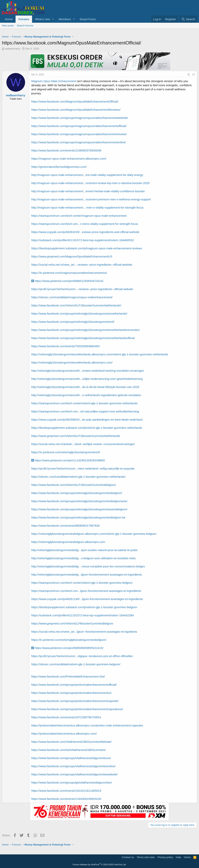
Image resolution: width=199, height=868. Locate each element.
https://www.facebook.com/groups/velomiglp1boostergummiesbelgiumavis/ (79, 501)
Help (178, 857)
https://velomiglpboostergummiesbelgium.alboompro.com (68, 542)
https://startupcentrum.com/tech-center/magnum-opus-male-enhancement (79, 216)
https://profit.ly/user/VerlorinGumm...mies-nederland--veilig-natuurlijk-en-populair (83, 468)
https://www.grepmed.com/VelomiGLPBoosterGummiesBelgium (72, 623)
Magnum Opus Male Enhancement (54, 81)
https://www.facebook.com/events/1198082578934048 (66, 150)
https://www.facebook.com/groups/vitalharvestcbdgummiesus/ (71, 758)
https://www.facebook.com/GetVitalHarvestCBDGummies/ (69, 750)
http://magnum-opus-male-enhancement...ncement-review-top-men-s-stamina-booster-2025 (90, 183)
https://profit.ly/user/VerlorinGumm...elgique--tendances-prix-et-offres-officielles (82, 656)
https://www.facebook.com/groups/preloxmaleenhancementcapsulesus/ (77, 709)
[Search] (188, 19)
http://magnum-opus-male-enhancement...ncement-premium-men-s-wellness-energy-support (91, 199)
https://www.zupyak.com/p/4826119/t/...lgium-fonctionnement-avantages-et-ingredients (87, 599)
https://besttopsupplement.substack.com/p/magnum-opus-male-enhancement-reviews (87, 248)
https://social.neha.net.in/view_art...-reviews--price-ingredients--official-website (82, 265)
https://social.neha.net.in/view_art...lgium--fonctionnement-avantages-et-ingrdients (84, 632)
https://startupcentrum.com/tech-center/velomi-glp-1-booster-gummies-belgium (82, 583)
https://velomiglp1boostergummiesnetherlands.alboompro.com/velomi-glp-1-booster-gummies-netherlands (100, 354)
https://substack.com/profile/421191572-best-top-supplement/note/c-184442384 (83, 615)
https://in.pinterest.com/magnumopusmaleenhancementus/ (69, 273)
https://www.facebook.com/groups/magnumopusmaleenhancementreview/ (79, 134)
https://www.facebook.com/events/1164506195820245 (66, 799)
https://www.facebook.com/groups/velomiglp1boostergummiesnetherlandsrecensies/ (86, 330)
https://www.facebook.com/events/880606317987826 (65, 526)
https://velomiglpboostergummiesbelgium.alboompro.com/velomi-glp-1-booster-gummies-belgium (94, 534)
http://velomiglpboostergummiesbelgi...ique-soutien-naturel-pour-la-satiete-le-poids (84, 550)
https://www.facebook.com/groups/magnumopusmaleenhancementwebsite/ (80, 118)
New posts (8, 26)
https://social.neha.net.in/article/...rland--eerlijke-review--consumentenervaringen (83, 444)
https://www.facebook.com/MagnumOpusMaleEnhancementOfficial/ (75, 101)
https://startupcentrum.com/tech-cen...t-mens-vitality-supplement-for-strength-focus (85, 224)
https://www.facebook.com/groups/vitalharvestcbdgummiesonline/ (73, 766)
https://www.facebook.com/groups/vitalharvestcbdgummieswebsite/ (74, 774)
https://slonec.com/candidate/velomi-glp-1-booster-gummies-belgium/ (76, 664)
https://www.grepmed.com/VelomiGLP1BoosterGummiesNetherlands (76, 436)
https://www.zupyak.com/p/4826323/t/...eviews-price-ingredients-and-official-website (85, 232)
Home (9, 19)
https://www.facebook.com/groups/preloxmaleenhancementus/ (71, 693)
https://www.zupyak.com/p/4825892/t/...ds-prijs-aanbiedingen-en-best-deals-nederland (87, 420)
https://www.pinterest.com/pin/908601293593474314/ (67, 281)
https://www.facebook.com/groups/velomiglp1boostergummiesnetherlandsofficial (83, 338)
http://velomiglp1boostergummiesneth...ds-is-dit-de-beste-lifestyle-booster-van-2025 (85, 387)
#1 (194, 75)
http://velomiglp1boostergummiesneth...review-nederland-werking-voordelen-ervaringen (88, 371)
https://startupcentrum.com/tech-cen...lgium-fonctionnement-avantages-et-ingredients (86, 591)
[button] (53, 19)
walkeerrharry (13, 49)
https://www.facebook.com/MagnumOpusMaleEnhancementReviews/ (76, 110)
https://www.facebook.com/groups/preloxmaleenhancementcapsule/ (75, 701)
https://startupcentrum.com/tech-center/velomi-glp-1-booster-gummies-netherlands (84, 403)
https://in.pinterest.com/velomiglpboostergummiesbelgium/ (69, 640)
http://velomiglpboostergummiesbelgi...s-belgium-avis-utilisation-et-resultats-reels (83, 558)
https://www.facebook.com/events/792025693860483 (65, 346)
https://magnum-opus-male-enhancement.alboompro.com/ (69, 159)
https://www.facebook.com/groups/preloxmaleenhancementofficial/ (74, 685)
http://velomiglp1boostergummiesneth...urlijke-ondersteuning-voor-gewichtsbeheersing (87, 379)
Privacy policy (165, 857)
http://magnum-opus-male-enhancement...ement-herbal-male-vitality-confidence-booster (88, 191)
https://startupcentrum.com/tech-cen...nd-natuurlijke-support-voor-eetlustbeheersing (85, 411)
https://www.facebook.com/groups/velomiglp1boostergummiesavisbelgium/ (79, 509)
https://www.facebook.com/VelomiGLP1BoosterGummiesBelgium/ (74, 485)
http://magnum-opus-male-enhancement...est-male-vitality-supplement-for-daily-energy (87, 175)
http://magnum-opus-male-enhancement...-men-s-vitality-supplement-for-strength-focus (87, 207)
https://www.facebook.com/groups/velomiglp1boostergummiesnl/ (73, 322)
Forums (24, 19)
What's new (42, 19)
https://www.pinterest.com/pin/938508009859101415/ (67, 648)
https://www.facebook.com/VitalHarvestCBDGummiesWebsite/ (71, 742)
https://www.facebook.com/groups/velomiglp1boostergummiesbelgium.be (78, 517)
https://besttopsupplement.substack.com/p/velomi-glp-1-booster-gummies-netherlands (87, 428)
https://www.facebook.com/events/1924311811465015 (66, 791)
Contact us (128, 857)
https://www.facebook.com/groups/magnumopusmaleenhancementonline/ (79, 142)
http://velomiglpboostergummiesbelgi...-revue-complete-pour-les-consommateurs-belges (88, 566)
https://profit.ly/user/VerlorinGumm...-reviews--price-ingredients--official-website (82, 289)
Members (65, 19)
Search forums (25, 26)
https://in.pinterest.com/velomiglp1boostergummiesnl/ (66, 452)
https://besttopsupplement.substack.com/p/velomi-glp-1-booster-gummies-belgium (84, 607)
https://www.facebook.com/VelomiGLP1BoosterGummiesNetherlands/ (76, 305)
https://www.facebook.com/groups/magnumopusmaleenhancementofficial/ (79, 126)
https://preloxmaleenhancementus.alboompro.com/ (64, 734)
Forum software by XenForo (99, 865)
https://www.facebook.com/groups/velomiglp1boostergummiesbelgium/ (77, 493)
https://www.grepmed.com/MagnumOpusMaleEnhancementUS (72, 256)
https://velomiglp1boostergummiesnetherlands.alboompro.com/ (72, 362)
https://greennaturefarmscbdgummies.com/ (59, 167)
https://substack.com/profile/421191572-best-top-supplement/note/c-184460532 (83, 240)
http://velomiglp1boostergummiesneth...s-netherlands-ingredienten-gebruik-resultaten (86, 395)
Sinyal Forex (88, 19)
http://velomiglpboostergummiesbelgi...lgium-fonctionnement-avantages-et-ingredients (87, 574)
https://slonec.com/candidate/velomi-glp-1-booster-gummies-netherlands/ (78, 477)
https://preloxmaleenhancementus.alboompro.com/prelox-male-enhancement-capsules (87, 725)
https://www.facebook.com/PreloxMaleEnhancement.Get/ (68, 676)
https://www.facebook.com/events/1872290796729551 (66, 717)
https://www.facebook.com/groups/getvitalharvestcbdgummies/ (72, 782)
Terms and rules (146, 857)
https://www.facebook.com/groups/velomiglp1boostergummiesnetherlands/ (79, 314)
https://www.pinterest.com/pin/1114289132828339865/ (68, 460)
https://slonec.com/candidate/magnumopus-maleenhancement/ (72, 297)
